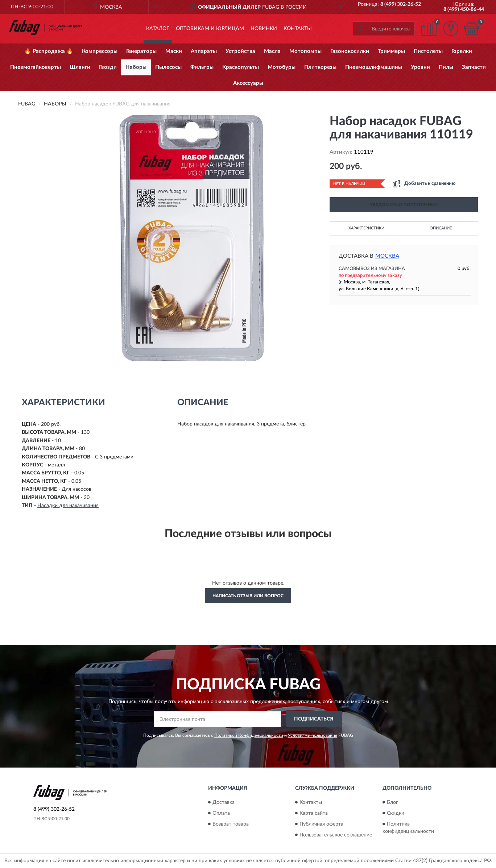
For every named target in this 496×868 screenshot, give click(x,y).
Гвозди (108, 67)
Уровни (420, 67)
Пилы (446, 67)
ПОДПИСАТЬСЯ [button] (314, 719)
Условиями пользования (313, 735)
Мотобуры (282, 67)
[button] (389, 9)
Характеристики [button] (366, 228)
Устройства (240, 51)
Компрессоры (100, 51)
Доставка (224, 802)
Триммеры (391, 51)
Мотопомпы (305, 51)
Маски (174, 51)
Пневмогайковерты (36, 67)
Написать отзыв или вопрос (248, 596)
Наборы (136, 67)
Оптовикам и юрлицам (210, 29)
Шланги (80, 67)
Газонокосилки (350, 51)
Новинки (264, 29)
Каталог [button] (158, 29)
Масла (272, 51)
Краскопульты (241, 67)
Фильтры (202, 67)
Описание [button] (441, 228)
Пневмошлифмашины (374, 67)
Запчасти (474, 67)
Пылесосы (168, 67)
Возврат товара (231, 824)
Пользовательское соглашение (336, 835)
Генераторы (141, 51)
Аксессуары (248, 83)
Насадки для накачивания (68, 506)
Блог (392, 802)
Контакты (298, 29)
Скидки (396, 813)
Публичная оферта (321, 824)
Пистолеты (428, 51)
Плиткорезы (320, 67)
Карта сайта (314, 813)
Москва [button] (387, 256)
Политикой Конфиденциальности (249, 735)
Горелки (462, 51)
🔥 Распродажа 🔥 (49, 51)
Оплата (221, 813)
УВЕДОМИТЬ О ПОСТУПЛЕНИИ (404, 205)
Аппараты (204, 51)
